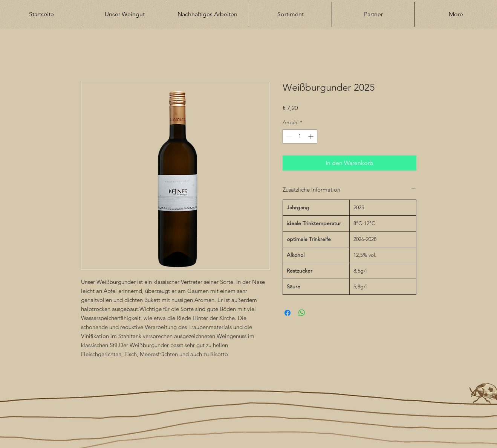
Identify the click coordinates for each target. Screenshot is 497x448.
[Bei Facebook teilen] (287, 313)
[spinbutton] (300, 136)
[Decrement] (288, 136)
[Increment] (311, 136)
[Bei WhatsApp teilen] (302, 313)
